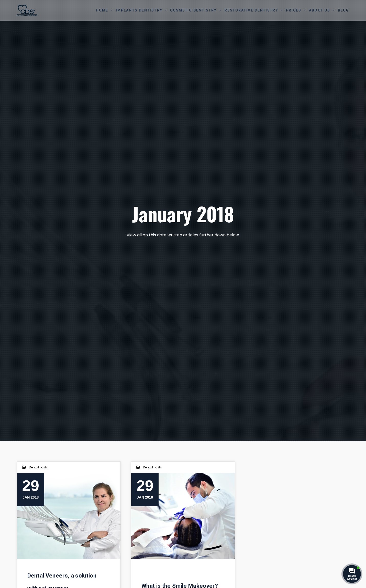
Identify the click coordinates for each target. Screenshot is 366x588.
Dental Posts (38, 467)
